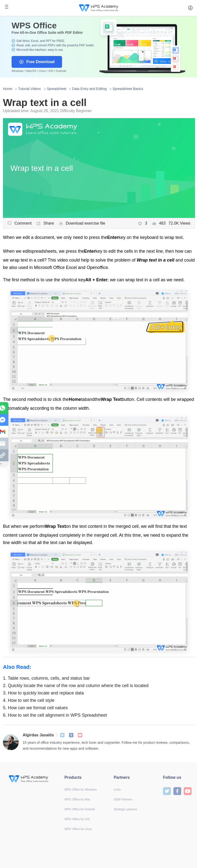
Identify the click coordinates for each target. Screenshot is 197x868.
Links (117, 790)
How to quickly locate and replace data (43, 693)
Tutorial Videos (29, 89)
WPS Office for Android (80, 809)
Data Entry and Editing (89, 89)
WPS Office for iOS (77, 819)
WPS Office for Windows (81, 790)
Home (8, 89)
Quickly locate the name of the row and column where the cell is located (76, 686)
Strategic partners (125, 809)
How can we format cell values (35, 708)
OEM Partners (123, 799)
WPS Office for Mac (77, 799)
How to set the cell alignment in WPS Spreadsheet (55, 715)
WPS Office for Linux (78, 829)
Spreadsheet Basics (128, 89)
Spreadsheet (57, 89)
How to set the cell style (29, 700)
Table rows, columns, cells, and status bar (46, 678)
